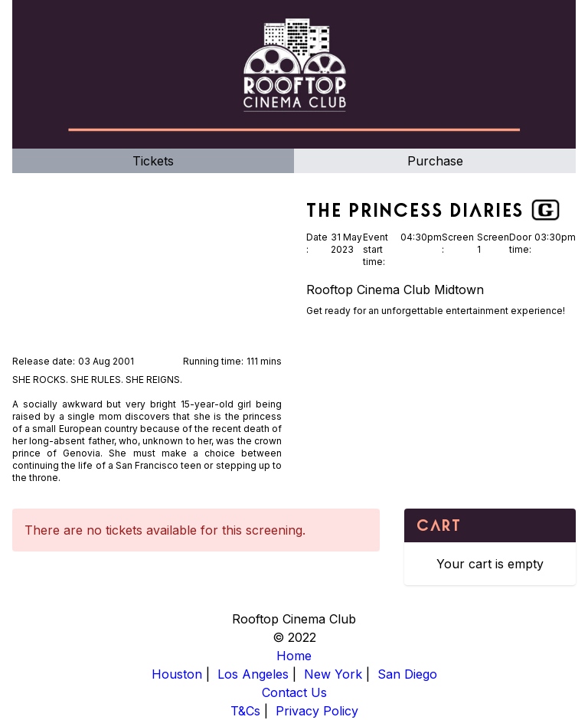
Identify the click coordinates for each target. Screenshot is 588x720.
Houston (177, 674)
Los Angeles (253, 674)
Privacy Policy (317, 711)
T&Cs (245, 711)
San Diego (407, 674)
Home (294, 656)
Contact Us (294, 692)
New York (333, 674)
